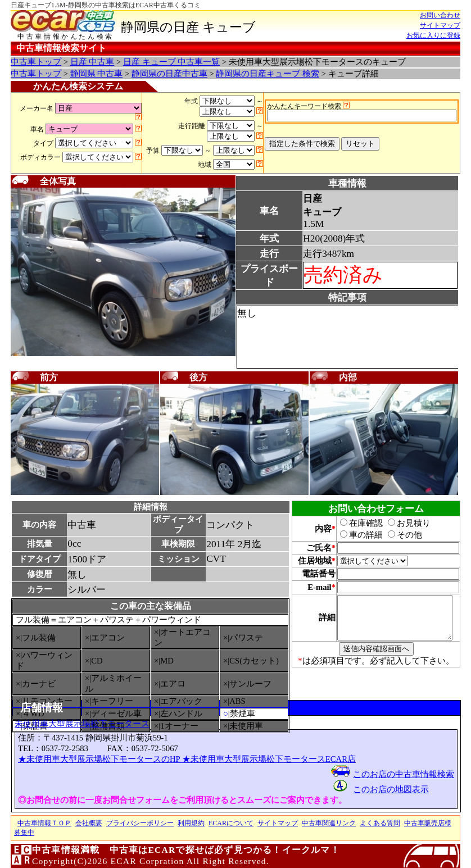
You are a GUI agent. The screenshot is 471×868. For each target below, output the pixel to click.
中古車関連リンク (329, 823)
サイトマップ (440, 25)
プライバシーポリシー (140, 823)
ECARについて (231, 823)
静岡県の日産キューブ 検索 (268, 74)
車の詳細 (355, 535)
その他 (399, 535)
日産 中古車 (92, 62)
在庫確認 (355, 523)
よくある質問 (380, 823)
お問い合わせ (440, 15)
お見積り (403, 523)
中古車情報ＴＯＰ (44, 823)
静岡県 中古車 (97, 74)
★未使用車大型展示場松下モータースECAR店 (269, 759)
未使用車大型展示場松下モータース (82, 724)
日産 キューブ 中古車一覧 (171, 62)
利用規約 (191, 823)
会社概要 (89, 823)
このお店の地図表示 (391, 789)
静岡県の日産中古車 (169, 74)
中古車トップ (36, 62)
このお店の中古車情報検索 (404, 774)
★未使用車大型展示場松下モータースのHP (100, 759)
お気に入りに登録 (433, 35)
